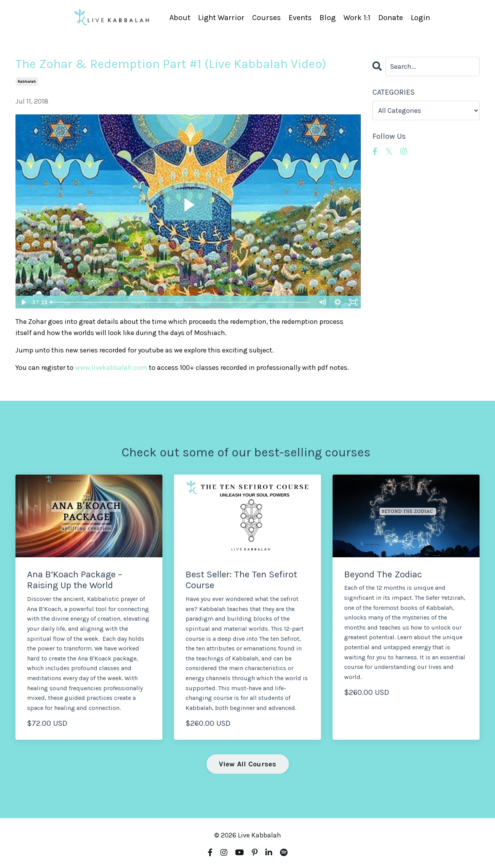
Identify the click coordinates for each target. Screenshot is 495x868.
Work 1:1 (357, 18)
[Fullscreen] (353, 302)
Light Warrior (221, 18)
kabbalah (27, 82)
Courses (266, 18)
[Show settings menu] (338, 302)
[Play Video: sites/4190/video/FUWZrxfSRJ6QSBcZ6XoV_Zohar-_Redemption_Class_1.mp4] (188, 205)
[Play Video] (23, 302)
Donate (391, 18)
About (180, 18)
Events (300, 18)
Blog (328, 18)
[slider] (181, 302)
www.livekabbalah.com (111, 368)
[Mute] (323, 302)
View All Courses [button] (248, 764)
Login (420, 18)
